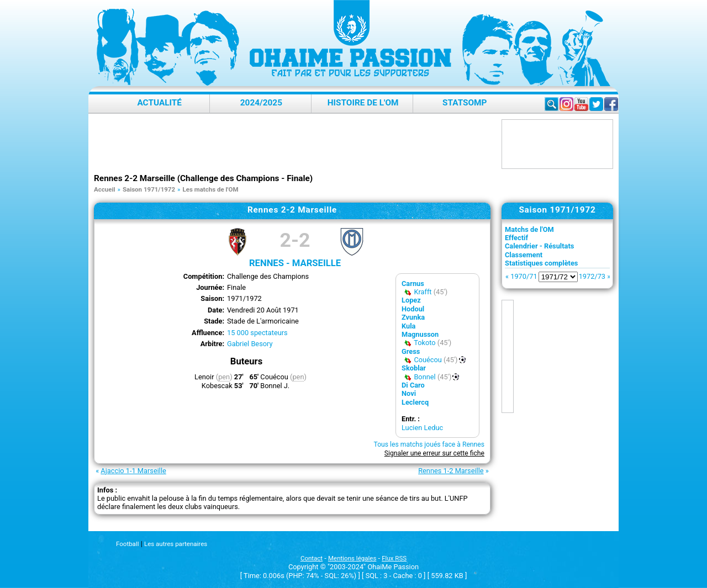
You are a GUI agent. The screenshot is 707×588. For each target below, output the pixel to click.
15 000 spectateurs (257, 333)
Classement (524, 255)
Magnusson (420, 334)
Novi (409, 393)
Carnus (413, 284)
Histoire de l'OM (363, 103)
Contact (312, 558)
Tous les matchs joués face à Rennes (429, 444)
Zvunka (413, 317)
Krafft (423, 292)
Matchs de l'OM (529, 229)
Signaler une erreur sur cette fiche (434, 453)
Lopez (411, 300)
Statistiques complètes (541, 263)
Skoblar (414, 368)
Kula (408, 326)
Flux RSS (394, 558)
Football (127, 544)
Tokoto (424, 343)
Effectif (516, 238)
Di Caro (413, 385)
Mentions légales (352, 558)
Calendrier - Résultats (539, 246)
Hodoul (413, 309)
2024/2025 (261, 103)
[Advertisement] (295, 144)
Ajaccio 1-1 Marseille (133, 471)
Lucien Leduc (422, 428)
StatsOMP (465, 103)
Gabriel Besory (250, 344)
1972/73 (592, 276)
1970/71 (524, 276)
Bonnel (424, 377)
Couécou (428, 360)
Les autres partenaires (176, 544)
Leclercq (415, 402)
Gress (411, 351)
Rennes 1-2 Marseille (451, 471)
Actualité (159, 103)
